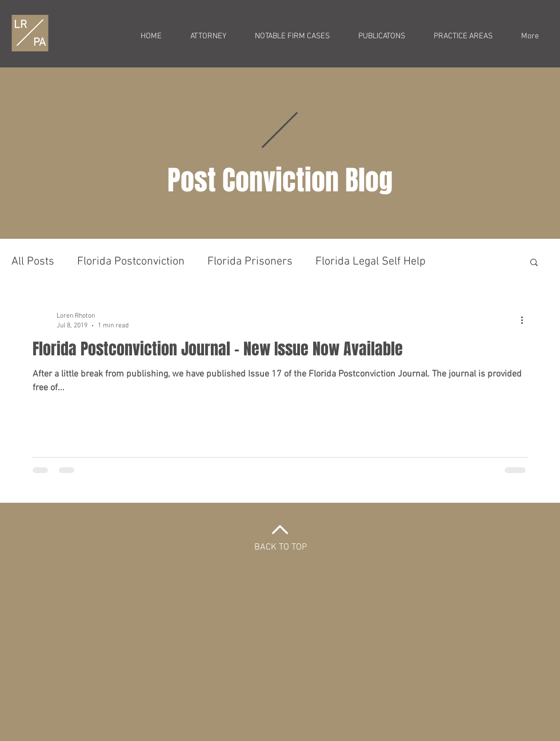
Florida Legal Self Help (371, 262)
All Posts (33, 262)
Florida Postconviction (131, 262)
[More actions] (526, 320)
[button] (534, 263)
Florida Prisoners (250, 262)
